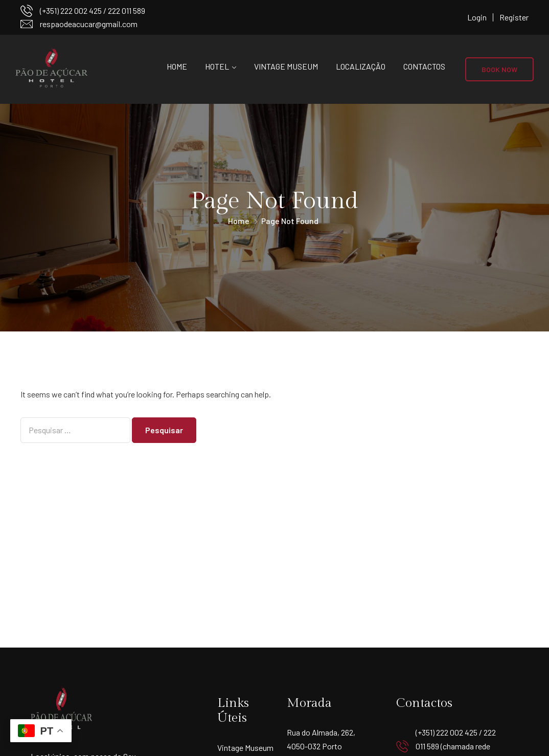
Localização (361, 66)
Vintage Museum (286, 66)
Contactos (424, 66)
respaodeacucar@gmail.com (89, 24)
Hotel (217, 66)
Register (514, 17)
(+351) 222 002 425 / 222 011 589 (93, 10)
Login (477, 17)
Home (177, 66)
